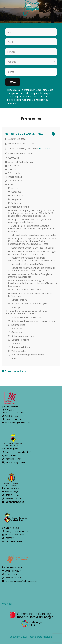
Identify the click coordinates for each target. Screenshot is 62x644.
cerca (13, 82)
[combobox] (31, 32)
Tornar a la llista (14, 371)
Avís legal (7, 604)
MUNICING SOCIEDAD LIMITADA (24, 134)
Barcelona (44, 148)
